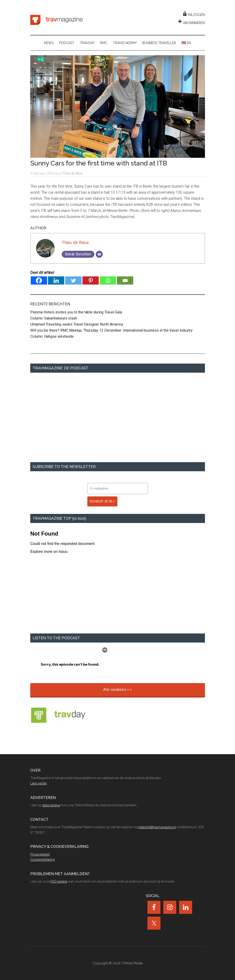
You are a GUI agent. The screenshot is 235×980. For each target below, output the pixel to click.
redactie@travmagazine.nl (157, 827)
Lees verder (39, 783)
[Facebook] (39, 280)
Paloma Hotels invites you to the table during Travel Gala (76, 312)
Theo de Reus (75, 242)
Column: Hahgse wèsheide (52, 336)
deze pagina (51, 805)
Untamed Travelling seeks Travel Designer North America (77, 324)
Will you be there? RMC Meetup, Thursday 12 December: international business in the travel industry (111, 330)
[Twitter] (73, 280)
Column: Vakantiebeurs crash (54, 318)
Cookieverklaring (43, 860)
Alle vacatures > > (117, 689)
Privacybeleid (40, 854)
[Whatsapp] (108, 280)
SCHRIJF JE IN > (102, 501)
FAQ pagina (59, 881)
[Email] (99, 254)
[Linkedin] (56, 280)
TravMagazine (56, 20)
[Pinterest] (91, 280)
